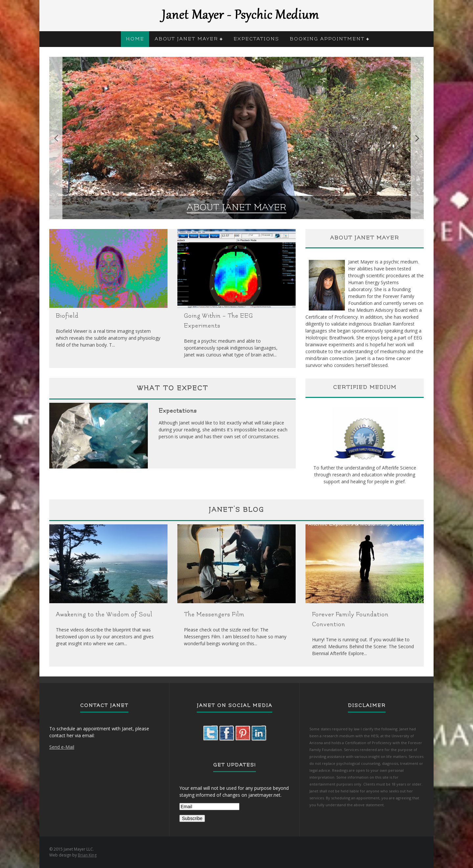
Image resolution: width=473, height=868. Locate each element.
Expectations (256, 39)
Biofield (67, 316)
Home (135, 39)
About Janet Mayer (186, 39)
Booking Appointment (327, 39)
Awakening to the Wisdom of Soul (104, 615)
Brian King (87, 855)
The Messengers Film (214, 615)
